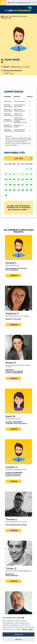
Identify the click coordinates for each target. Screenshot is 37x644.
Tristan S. (11, 568)
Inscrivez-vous (13, 3)
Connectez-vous (25, 3)
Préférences (18, 639)
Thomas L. (12, 519)
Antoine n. (12, 467)
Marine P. (11, 363)
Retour (5, 17)
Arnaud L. (11, 263)
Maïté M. (11, 416)
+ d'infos (13, 276)
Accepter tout (19, 634)
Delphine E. (12, 314)
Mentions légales (28, 629)
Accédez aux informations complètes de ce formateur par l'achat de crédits (19, 208)
